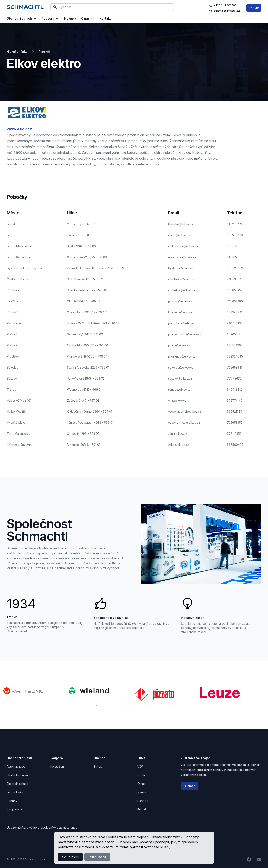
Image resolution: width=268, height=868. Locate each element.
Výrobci (143, 792)
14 (172, 705)
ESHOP (254, 8)
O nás (88, 19)
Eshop (98, 767)
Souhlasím (70, 857)
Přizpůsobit (97, 857)
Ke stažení (57, 767)
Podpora (51, 19)
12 (159, 705)
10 (147, 705)
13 (165, 705)
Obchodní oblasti (22, 19)
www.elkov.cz (19, 129)
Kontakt (143, 809)
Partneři (143, 801)
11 (153, 705)
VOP (141, 767)
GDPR (141, 775)
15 (178, 705)
